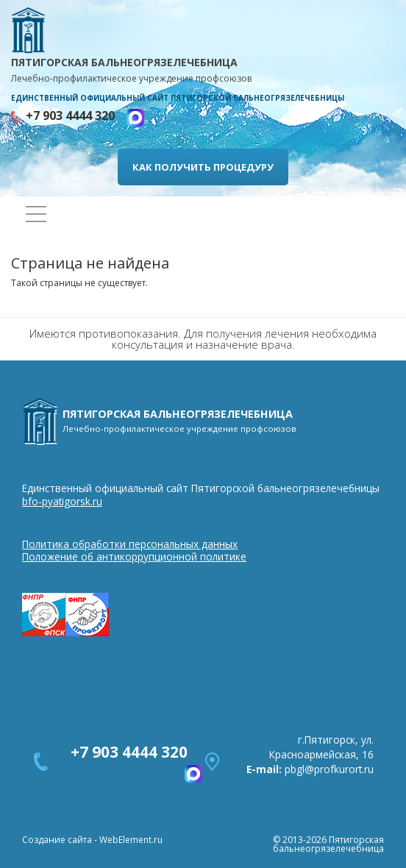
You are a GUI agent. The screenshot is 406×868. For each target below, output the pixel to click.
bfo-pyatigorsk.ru (62, 501)
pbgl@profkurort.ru (329, 769)
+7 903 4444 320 (76, 115)
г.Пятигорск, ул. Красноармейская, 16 (321, 747)
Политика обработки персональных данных (130, 544)
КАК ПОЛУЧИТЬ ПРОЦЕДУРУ (203, 167)
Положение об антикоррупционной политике (134, 556)
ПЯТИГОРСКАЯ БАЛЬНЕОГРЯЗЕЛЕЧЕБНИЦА (203, 71)
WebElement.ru (131, 840)
